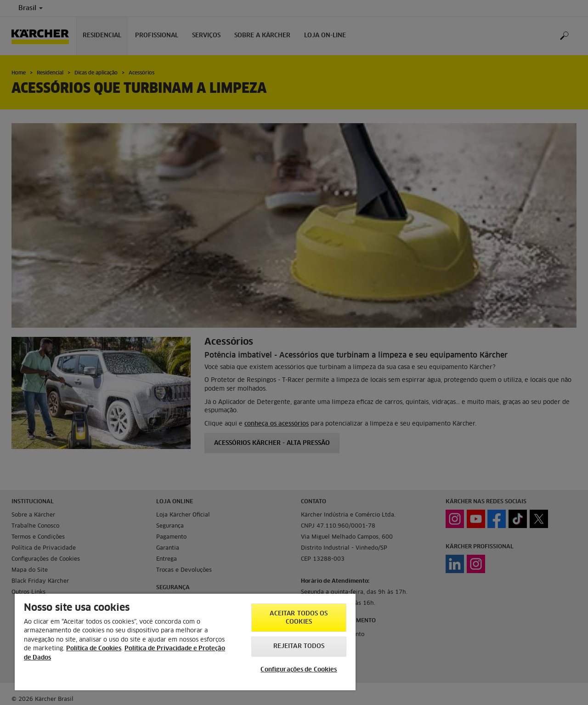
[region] (185, 642)
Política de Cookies (94, 649)
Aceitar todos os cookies (299, 618)
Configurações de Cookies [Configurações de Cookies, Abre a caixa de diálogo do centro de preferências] (299, 670)
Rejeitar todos (299, 646)
